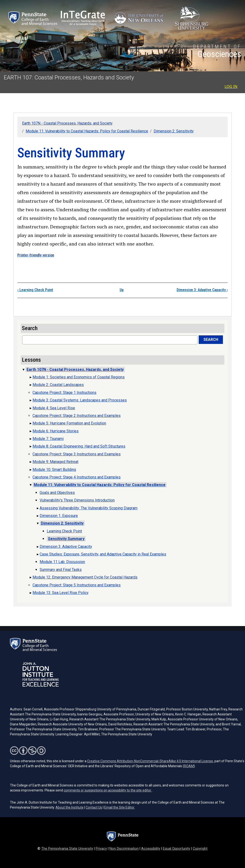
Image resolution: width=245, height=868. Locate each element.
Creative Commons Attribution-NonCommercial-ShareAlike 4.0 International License (150, 761)
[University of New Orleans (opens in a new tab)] (140, 18)
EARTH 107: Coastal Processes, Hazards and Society (69, 77)
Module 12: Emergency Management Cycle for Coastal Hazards (85, 577)
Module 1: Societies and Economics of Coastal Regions (79, 377)
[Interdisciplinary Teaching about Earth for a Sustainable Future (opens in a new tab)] (83, 18)
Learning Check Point (35, 290)
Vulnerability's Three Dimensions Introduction (77, 500)
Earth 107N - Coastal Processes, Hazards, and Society (67, 123)
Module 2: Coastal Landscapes (58, 385)
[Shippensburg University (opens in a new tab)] (192, 18)
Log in (231, 87)
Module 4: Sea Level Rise (54, 408)
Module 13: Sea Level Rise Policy (61, 593)
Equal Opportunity (177, 849)
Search (211, 340)
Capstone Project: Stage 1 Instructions (64, 393)
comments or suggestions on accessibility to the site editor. (108, 790)
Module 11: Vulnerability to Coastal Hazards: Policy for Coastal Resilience (87, 131)
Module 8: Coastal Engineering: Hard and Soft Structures (79, 446)
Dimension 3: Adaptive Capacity (202, 290)
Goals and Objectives (57, 493)
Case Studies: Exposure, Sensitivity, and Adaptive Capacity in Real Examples (103, 554)
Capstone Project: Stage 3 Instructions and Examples (77, 454)
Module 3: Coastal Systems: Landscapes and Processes (80, 400)
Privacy (101, 849)
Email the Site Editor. (120, 807)
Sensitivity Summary (66, 539)
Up (122, 290)
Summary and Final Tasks (61, 570)
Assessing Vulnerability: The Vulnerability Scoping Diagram (89, 508)
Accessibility (151, 849)
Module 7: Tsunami (48, 439)
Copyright (200, 849)
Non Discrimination (124, 849)
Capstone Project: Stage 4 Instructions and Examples (77, 477)
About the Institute (70, 807)
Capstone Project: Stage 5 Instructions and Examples (77, 585)
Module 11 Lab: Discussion (62, 562)
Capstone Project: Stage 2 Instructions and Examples (77, 416)
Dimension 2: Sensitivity (174, 131)
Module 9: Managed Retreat (55, 462)
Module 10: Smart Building (54, 470)
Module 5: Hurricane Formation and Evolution (69, 423)
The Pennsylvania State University (67, 849)
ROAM (189, 766)
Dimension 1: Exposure (59, 516)
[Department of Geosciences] (217, 52)
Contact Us (94, 807)
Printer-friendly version (36, 255)
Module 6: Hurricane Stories (56, 431)
